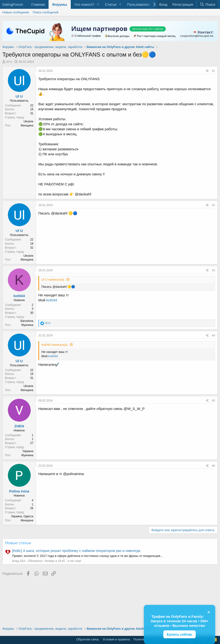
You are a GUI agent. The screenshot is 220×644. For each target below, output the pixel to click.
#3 (213, 270)
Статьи (111, 4)
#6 (213, 466)
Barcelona (27, 321)
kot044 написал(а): (55, 345)
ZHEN (19, 426)
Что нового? (84, 4)
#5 (213, 401)
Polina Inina (19, 491)
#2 (213, 205)
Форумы (60, 4)
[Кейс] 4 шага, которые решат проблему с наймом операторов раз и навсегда (76, 551)
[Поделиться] (207, 71)
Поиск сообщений (46, 12)
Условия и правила (116, 639)
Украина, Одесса (22, 516)
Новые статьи (18, 543)
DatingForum (13, 4)
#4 (213, 335)
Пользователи (139, 4)
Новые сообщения (16, 12)
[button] (98, 4)
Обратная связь (88, 639)
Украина (28, 451)
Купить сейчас (180, 634)
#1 (213, 71)
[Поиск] (207, 4)
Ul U (9, 62)
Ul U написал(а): (53, 280)
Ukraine (28, 121)
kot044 (19, 296)
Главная (38, 4)
